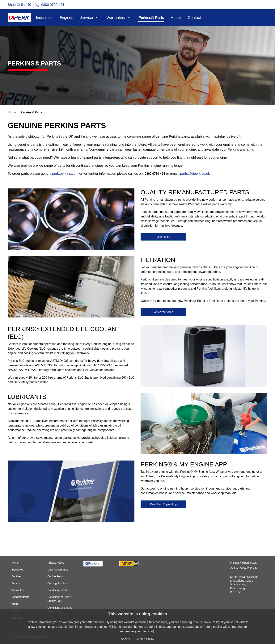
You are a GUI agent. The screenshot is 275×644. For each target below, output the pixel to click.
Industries (44, 18)
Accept (126, 639)
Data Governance (58, 570)
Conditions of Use (58, 590)
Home (15, 563)
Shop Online (19, 5)
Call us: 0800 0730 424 (244, 568)
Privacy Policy (56, 563)
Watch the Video (163, 312)
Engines (66, 18)
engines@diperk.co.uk (243, 563)
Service (87, 18)
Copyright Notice (57, 583)
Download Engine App (163, 504)
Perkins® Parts (151, 18)
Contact (194, 18)
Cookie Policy (55, 576)
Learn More (163, 237)
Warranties (116, 18)
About (176, 18)
